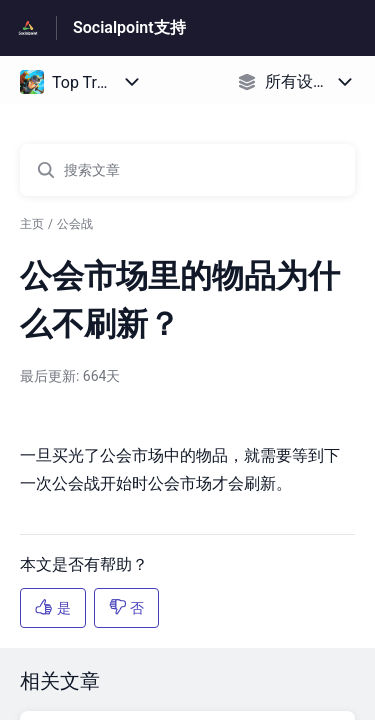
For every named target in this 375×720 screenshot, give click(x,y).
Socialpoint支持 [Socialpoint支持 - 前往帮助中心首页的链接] (129, 27)
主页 (32, 224)
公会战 (75, 224)
